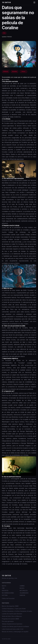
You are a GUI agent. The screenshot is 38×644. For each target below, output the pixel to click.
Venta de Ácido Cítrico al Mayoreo (12, 616)
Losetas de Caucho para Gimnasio (12, 614)
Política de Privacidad (8, 598)
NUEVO (4, 586)
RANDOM (22, 595)
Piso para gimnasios (8, 621)
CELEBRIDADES (24, 593)
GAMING (22, 586)
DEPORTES (5, 591)
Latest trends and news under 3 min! (13, 629)
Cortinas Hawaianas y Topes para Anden (14, 609)
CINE (3, 588)
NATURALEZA (24, 591)
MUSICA (22, 588)
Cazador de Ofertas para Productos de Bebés (15, 627)
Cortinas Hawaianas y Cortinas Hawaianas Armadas (17, 611)
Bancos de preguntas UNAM (10, 606)
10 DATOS (7, 2)
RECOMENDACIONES (8, 593)
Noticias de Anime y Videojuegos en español (15, 632)
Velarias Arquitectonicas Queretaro (12, 624)
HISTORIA (5, 595)
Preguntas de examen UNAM (10, 619)
